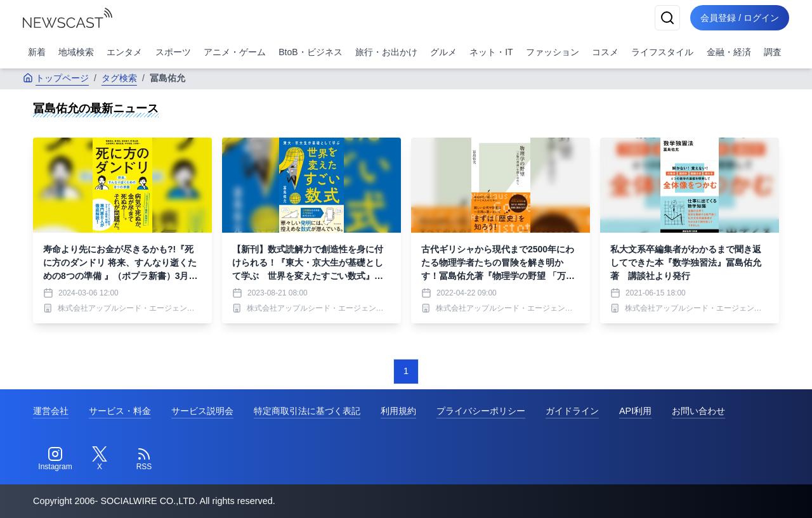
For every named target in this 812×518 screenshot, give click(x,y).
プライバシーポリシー (481, 411)
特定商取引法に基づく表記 (307, 411)
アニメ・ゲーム (235, 52)
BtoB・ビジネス (310, 52)
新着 (37, 52)
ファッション (553, 52)
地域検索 (76, 52)
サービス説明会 (202, 411)
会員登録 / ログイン (740, 18)
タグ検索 (119, 78)
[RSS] (144, 459)
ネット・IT (491, 52)
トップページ (56, 78)
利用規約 (398, 411)
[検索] (667, 18)
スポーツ (173, 52)
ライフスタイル (662, 52)
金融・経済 (729, 52)
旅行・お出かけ (386, 52)
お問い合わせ (698, 411)
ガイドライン (572, 411)
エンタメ (124, 52)
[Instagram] (55, 459)
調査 (773, 52)
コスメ (605, 52)
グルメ (443, 52)
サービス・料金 (120, 411)
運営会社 (51, 411)
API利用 (635, 411)
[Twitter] (100, 459)
